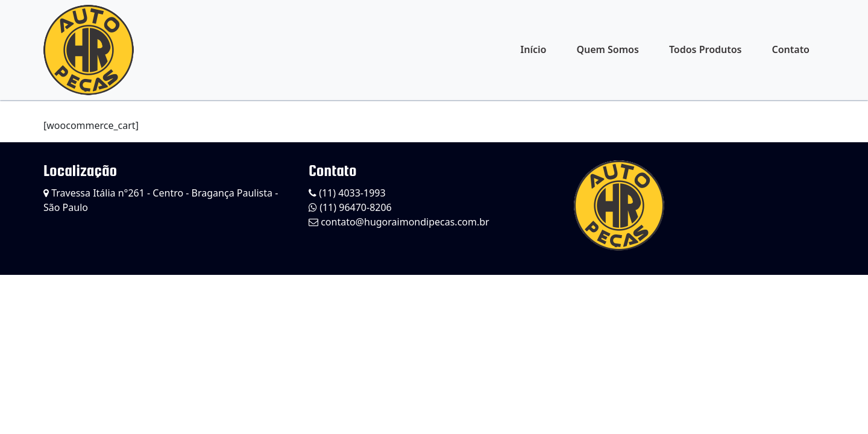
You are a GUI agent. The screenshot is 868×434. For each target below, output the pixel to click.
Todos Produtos (706, 49)
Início (533, 49)
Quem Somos (607, 49)
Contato (791, 49)
